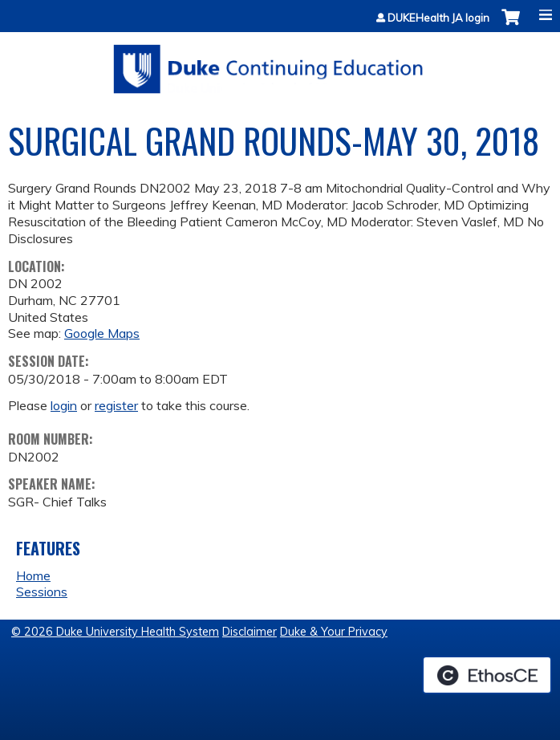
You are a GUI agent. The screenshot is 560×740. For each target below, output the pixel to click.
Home (33, 575)
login (64, 405)
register (116, 405)
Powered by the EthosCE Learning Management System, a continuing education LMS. (487, 675)
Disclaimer (250, 632)
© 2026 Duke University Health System (115, 632)
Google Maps (102, 333)
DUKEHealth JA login (438, 18)
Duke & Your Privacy (334, 632)
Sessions (42, 592)
